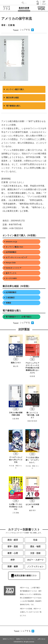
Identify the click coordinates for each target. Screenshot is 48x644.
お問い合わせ (41, 639)
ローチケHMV (11, 278)
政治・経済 (13, 540)
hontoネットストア (14, 268)
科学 (13, 560)
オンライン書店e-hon (14, 247)
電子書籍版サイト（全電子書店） (19, 317)
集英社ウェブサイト (9, 639)
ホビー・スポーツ (35, 560)
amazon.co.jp (11, 242)
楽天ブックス (11, 273)
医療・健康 (13, 566)
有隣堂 (8, 303)
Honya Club (11, 263)
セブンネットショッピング (16, 257)
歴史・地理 (35, 547)
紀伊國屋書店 (11, 292)
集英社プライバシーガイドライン (26, 639)
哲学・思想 (13, 547)
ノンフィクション (35, 566)
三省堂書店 (10, 298)
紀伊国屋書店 (11, 252)
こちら (24, 615)
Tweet (16, 30)
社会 (35, 540)
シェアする (25, 30)
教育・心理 (13, 553)
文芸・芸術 (35, 553)
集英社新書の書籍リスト (24, 576)
